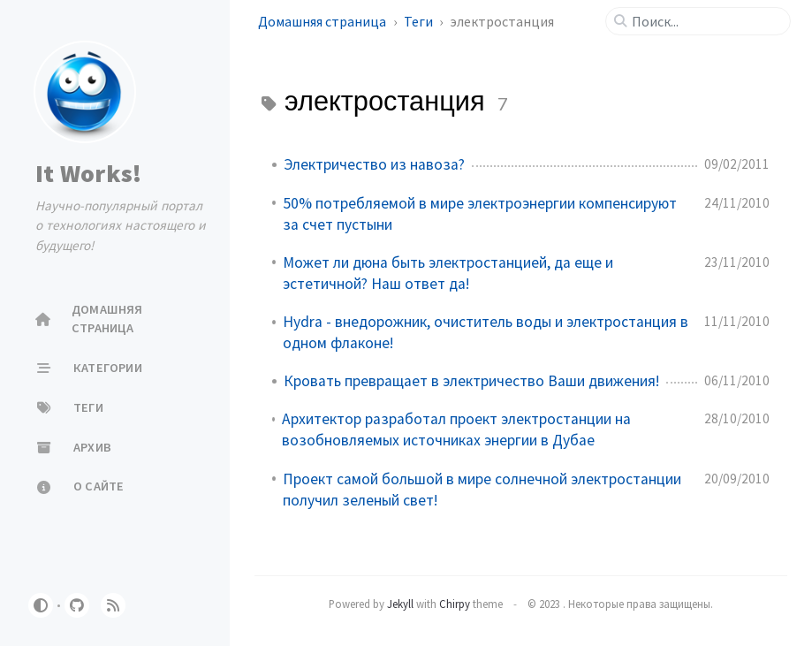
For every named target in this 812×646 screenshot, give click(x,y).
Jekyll (400, 604)
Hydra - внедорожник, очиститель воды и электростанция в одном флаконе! (486, 332)
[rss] (113, 605)
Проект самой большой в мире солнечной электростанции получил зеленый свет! (482, 490)
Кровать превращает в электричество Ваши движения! (471, 381)
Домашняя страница (323, 21)
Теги (420, 21)
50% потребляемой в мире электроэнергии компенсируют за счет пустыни (480, 214)
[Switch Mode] (41, 605)
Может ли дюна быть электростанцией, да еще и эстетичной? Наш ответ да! (448, 273)
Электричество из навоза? (374, 164)
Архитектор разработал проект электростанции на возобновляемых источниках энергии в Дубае (456, 429)
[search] (705, 21)
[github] (77, 605)
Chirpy (455, 604)
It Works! (88, 173)
